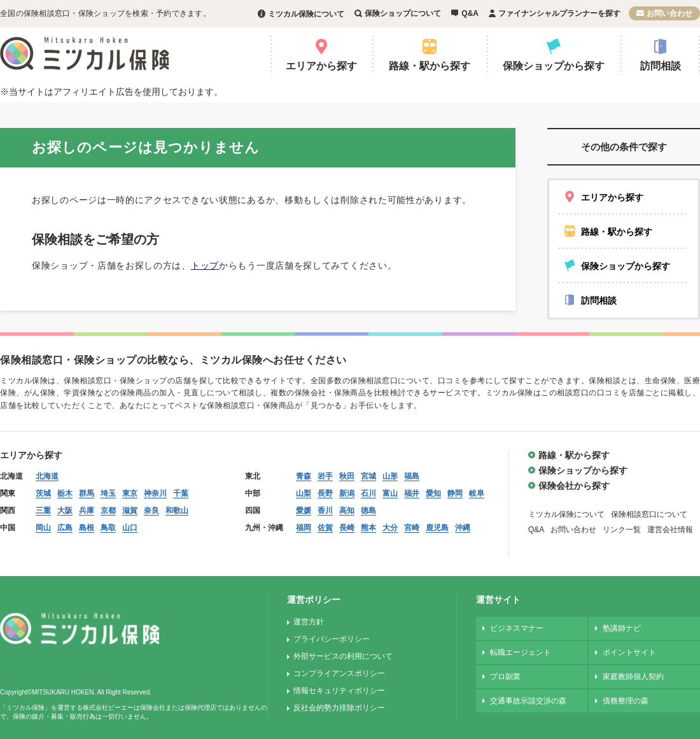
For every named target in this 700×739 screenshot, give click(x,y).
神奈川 (155, 493)
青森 (304, 476)
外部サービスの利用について (343, 656)
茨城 (43, 493)
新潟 (347, 493)
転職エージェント (521, 652)
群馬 (87, 493)
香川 (325, 510)
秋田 (347, 476)
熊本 (368, 528)
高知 (347, 510)
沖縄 (463, 528)
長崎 (347, 528)
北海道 (47, 476)
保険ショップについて (403, 13)
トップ (205, 265)
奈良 (151, 510)
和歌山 (177, 510)
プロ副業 (505, 677)
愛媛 (304, 510)
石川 (368, 493)
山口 (130, 528)
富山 (390, 493)
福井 (412, 493)
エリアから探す (321, 66)
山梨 (304, 493)
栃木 (65, 493)
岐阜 (477, 493)
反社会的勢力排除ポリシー (339, 708)
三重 (43, 510)
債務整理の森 (626, 701)
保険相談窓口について (649, 514)
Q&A (470, 13)
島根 (87, 528)
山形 (390, 476)
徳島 (368, 510)
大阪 (65, 510)
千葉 (181, 493)
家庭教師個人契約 (633, 677)
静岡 (455, 493)
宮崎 (412, 528)
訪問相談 (661, 66)
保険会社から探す (574, 486)
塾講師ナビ (622, 628)
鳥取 (108, 528)
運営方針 (309, 622)
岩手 (325, 476)
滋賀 (130, 510)
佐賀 (325, 528)
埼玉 (108, 493)
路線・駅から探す (430, 66)
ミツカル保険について (306, 14)
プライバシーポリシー (332, 639)
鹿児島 (437, 528)
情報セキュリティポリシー (339, 691)
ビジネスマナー (517, 628)
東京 (130, 493)
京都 (108, 510)
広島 (65, 528)
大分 (390, 528)
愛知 (433, 493)
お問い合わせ (669, 13)
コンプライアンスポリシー (339, 673)
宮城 (368, 476)
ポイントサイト (629, 652)
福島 (412, 476)
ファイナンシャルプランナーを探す (559, 13)
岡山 (43, 528)
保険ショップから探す (554, 66)
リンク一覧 (622, 530)
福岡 (304, 528)
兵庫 (87, 510)
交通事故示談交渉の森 (528, 701)
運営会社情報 (670, 530)
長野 (325, 493)
